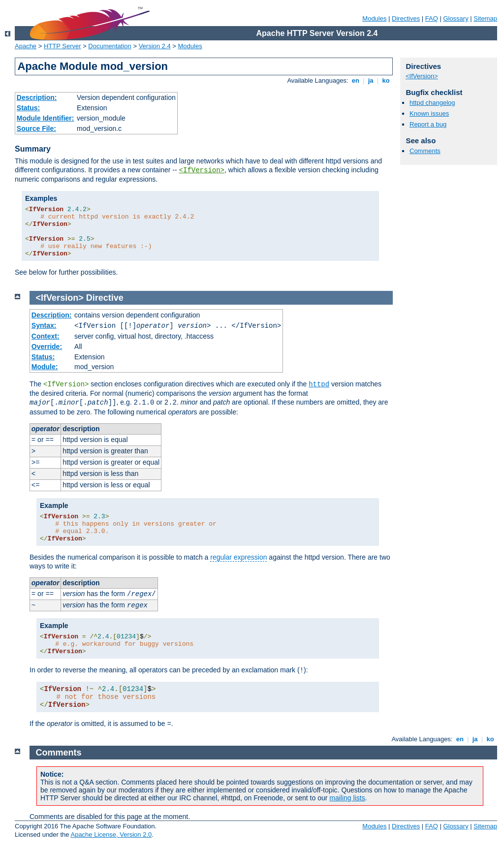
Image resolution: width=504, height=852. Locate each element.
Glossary (456, 18)
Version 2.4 (155, 46)
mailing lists (347, 798)
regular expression (238, 557)
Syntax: (44, 325)
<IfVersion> (202, 170)
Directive (105, 298)
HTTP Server (63, 46)
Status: (28, 108)
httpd (319, 384)
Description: (37, 97)
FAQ (432, 18)
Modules (374, 18)
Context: (46, 336)
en (355, 80)
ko (386, 80)
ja (371, 80)
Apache (26, 46)
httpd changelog (432, 103)
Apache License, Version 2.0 (111, 835)
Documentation (110, 46)
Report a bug (428, 124)
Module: (45, 367)
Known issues (429, 113)
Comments (425, 151)
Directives (406, 18)
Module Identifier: (46, 118)
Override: (47, 347)
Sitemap (485, 18)
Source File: (36, 128)
